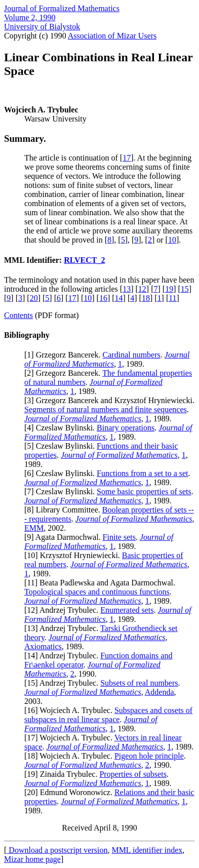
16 (103, 298)
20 (34, 298)
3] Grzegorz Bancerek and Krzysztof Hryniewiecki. (111, 400)
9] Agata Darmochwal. (65, 537)
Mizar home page (32, 859)
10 (172, 240)
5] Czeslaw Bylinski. (62, 446)
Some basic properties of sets (144, 491)
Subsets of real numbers (139, 683)
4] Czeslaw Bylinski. (62, 428)
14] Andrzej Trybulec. (64, 656)
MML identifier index (147, 850)
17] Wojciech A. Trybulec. (70, 738)
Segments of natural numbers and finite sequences (106, 409)
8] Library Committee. (64, 510)
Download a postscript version (57, 850)
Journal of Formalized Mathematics (62, 8)
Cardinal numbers (132, 355)
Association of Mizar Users (112, 36)
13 (127, 289)
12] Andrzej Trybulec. (64, 610)
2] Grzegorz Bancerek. (65, 373)
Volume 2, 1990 (30, 17)
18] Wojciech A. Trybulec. (71, 756)
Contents (18, 315)
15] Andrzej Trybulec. (64, 683)
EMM (34, 528)
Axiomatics (43, 646)
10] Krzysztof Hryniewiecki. (74, 555)
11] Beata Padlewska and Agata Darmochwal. (101, 583)
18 (146, 298)
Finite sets (119, 537)
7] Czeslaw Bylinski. (62, 491)
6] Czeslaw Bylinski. (62, 473)
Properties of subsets (133, 774)
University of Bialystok (42, 27)
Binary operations (126, 428)
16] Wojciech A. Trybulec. (71, 710)
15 (185, 289)
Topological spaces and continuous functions (97, 592)
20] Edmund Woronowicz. (71, 792)
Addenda (160, 692)
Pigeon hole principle (149, 756)
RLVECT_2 (84, 260)
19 (169, 289)
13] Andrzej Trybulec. (64, 628)
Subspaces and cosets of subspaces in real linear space (108, 715)
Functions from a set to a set (142, 473)
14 (119, 298)
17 (127, 158)
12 (142, 289)
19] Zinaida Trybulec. (63, 774)
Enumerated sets (127, 610)
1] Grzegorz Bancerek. (65, 355)
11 (172, 298)
